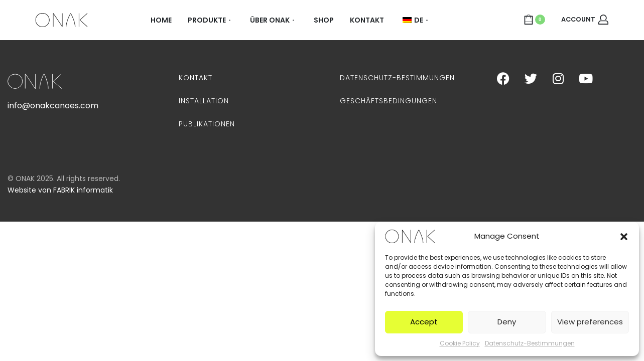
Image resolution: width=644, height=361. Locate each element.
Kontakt (196, 78)
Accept (424, 322)
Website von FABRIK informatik (60, 190)
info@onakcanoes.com (53, 106)
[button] (624, 236)
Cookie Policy (460, 343)
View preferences (590, 322)
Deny (507, 322)
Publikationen (207, 124)
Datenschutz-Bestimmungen (530, 343)
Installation (204, 101)
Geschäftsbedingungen (389, 101)
